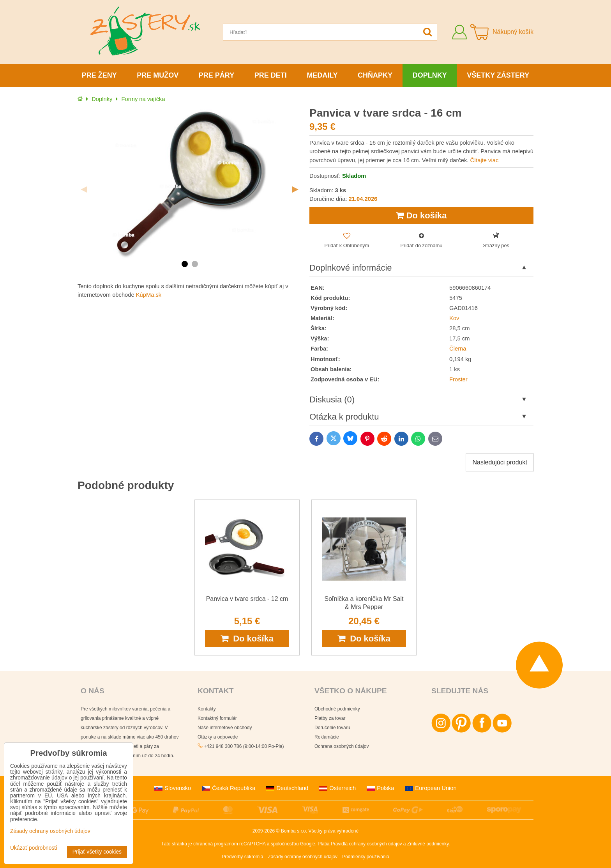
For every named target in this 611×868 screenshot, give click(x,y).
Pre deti (271, 75)
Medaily (322, 75)
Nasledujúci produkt (500, 462)
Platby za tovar (330, 718)
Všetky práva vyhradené (333, 831)
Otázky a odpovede (218, 737)
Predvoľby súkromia (242, 857)
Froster (458, 379)
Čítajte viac (484, 160)
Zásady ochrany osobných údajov (303, 857)
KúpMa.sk (149, 295)
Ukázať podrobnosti (34, 848)
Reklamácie (327, 737)
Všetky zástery (498, 75)
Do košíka (421, 215)
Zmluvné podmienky (428, 844)
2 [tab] (195, 264)
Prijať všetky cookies (97, 852)
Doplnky (430, 75)
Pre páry (216, 75)
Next (295, 190)
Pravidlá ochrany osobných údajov (366, 844)
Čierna (458, 349)
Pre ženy (99, 75)
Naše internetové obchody (225, 728)
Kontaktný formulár (217, 718)
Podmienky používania (366, 857)
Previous (84, 190)
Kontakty (207, 709)
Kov (454, 318)
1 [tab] (185, 264)
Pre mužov (158, 75)
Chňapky (375, 75)
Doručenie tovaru (332, 728)
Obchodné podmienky (337, 709)
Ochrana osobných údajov (342, 746)
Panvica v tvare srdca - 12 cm (247, 599)
